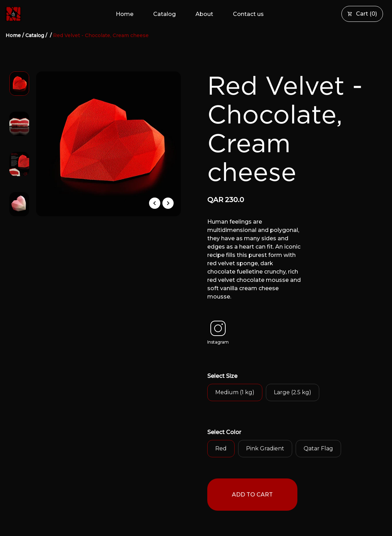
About (204, 14)
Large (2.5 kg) (293, 392)
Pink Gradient (265, 448)
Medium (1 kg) (235, 392)
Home (125, 14)
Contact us (248, 14)
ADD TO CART (252, 495)
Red (221, 448)
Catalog (164, 14)
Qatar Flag (318, 448)
